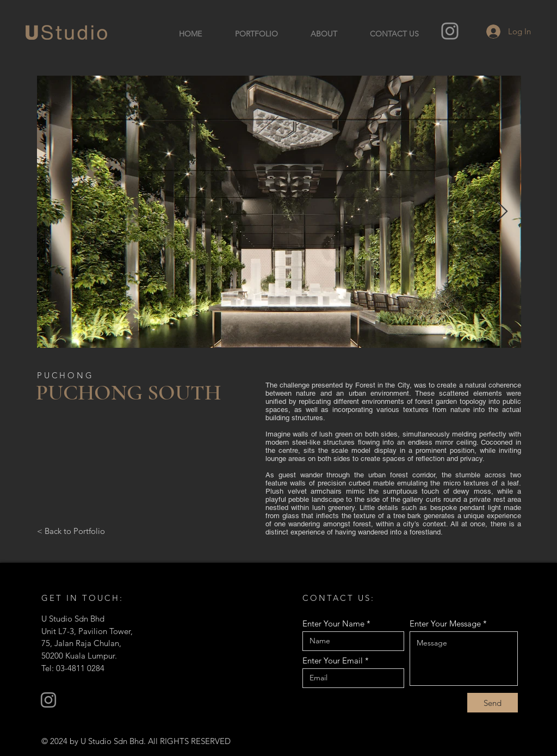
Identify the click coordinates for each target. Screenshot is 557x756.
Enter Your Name (333, 623)
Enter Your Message (445, 623)
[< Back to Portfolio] (71, 531)
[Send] (493, 703)
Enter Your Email (333, 660)
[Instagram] (450, 31)
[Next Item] (502, 212)
